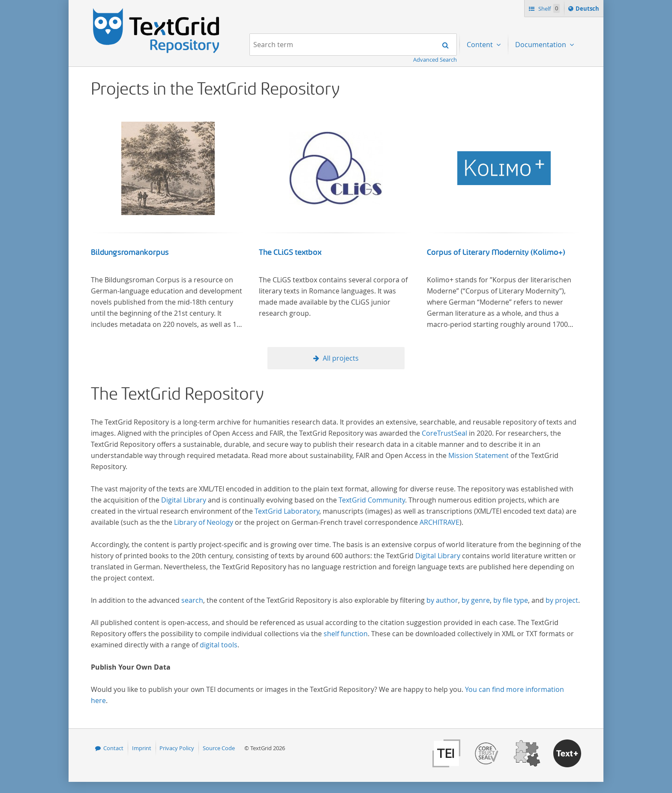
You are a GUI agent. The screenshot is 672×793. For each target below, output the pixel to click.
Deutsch (588, 10)
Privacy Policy (177, 748)
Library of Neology (204, 522)
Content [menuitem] (481, 45)
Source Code (219, 748)
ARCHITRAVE (439, 522)
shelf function (346, 634)
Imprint (142, 748)
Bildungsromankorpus (130, 252)
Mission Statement (478, 455)
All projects (341, 358)
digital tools (219, 645)
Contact (113, 748)
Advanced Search (435, 60)
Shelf (548, 8)
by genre (476, 600)
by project (562, 600)
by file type (511, 600)
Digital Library (184, 500)
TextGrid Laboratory (287, 511)
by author (442, 600)
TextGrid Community (372, 500)
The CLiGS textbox (290, 252)
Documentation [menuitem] (541, 45)
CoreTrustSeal (444, 433)
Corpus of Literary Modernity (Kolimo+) (496, 252)
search (192, 600)
